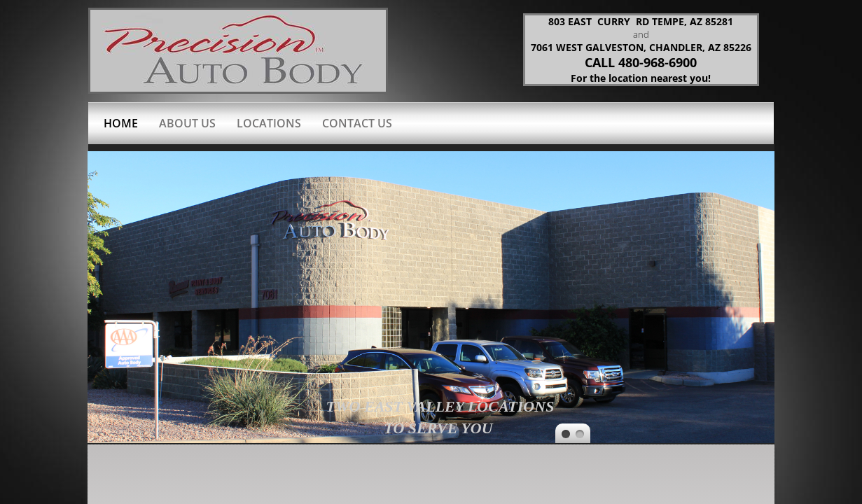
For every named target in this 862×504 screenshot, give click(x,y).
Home (121, 123)
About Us (187, 123)
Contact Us (357, 123)
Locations (269, 123)
